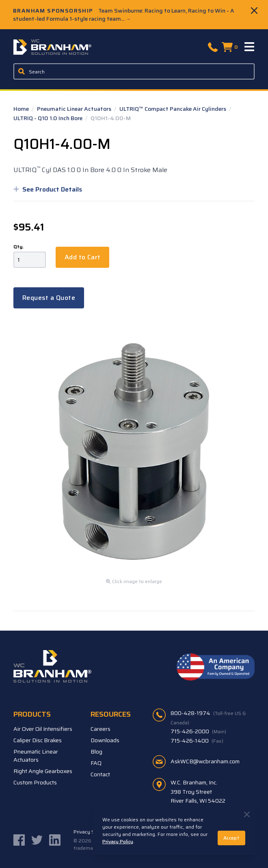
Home (22, 109)
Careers (100, 729)
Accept (231, 838)
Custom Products (35, 782)
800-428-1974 (208, 717)
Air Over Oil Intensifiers (43, 729)
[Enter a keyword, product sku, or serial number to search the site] (134, 71)
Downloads (105, 740)
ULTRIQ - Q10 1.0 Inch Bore (49, 118)
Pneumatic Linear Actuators (75, 109)
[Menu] (250, 47)
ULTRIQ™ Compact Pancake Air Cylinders (173, 109)
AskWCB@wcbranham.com (205, 761)
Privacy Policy (118, 841)
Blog (96, 752)
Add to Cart (82, 257)
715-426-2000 (198, 731)
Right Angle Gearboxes (43, 771)
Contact (100, 774)
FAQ (96, 763)
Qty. (18, 247)
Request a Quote (49, 298)
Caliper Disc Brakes (38, 740)
